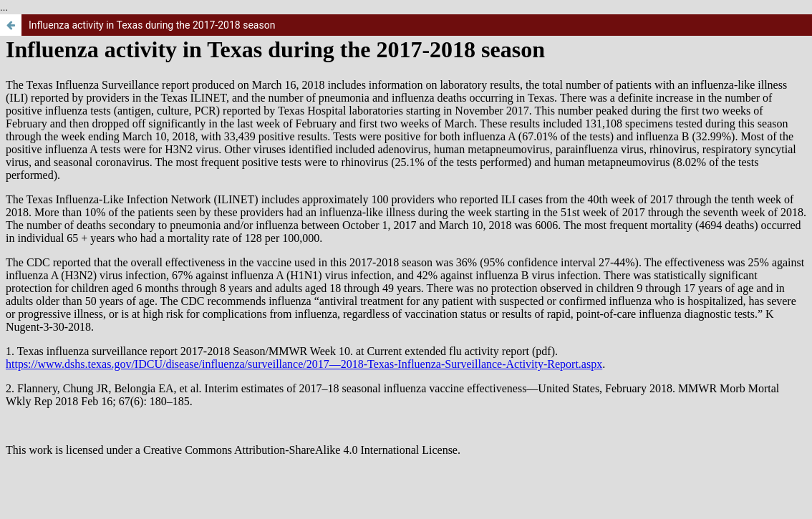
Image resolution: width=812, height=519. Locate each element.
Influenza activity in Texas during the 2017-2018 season (152, 25)
